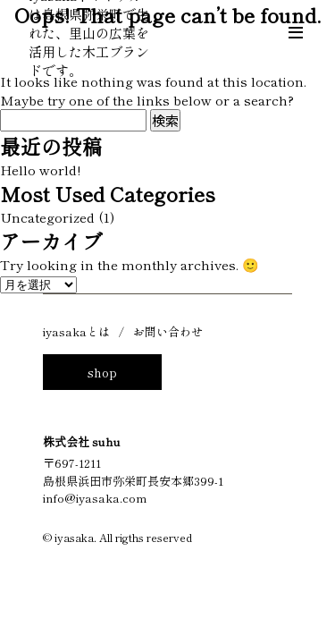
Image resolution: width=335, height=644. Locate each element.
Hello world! (40, 169)
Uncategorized (47, 217)
